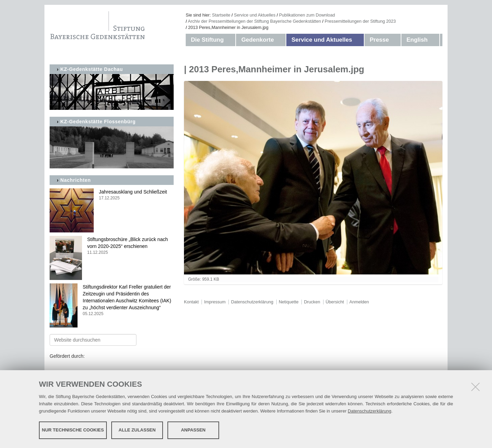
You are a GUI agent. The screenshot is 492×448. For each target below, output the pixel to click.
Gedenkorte (257, 40)
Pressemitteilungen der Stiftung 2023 (360, 21)
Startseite (221, 15)
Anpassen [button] (193, 430)
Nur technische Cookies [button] (73, 430)
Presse (379, 40)
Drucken (312, 302)
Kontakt (191, 302)
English (417, 40)
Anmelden (359, 302)
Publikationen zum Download (307, 15)
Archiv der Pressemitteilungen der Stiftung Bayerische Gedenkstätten (254, 21)
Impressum (215, 302)
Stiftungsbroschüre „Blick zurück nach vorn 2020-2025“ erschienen (112, 246)
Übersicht (335, 302)
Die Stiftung (207, 40)
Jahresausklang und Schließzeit (112, 195)
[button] (230, 40)
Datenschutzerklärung (369, 411)
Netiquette (289, 302)
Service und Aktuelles (255, 15)
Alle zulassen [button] (137, 430)
